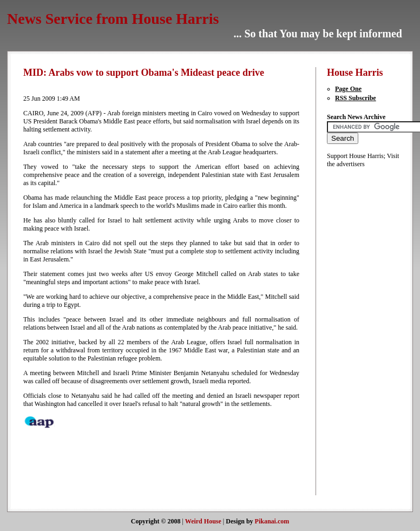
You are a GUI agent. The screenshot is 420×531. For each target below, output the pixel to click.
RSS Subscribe (356, 98)
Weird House (203, 521)
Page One (348, 89)
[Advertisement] (359, 331)
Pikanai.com (272, 521)
